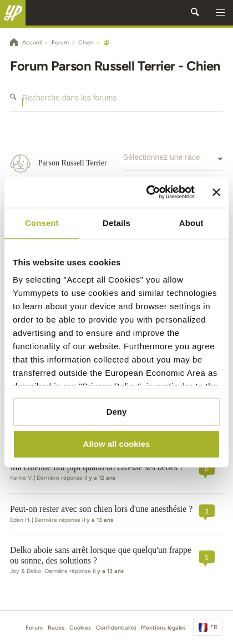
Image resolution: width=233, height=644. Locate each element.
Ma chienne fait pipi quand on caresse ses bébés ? (97, 467)
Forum (34, 628)
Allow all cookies (117, 444)
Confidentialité (116, 628)
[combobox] (173, 163)
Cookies (80, 628)
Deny (117, 412)
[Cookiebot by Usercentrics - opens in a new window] (147, 192)
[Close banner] (216, 192)
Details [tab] (116, 223)
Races (56, 628)
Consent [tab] (42, 223)
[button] (220, 13)
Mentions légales (163, 628)
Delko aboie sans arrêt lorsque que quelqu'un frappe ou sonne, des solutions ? (101, 555)
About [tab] (191, 223)
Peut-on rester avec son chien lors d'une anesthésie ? (101, 509)
